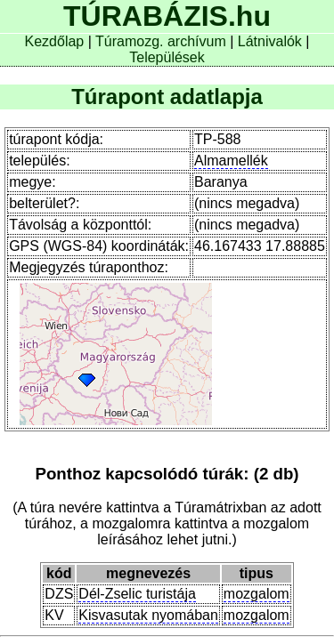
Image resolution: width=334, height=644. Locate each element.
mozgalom (257, 594)
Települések (167, 57)
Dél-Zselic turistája (137, 594)
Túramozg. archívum (161, 41)
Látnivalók (272, 41)
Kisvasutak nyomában (148, 615)
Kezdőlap (57, 41)
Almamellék (231, 161)
